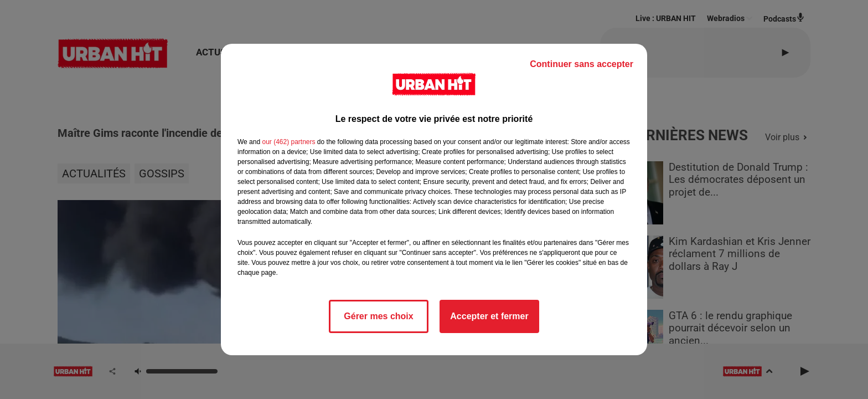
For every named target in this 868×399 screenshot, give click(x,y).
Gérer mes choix (378, 316)
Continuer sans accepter (582, 64)
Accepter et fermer (489, 316)
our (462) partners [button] (288, 142)
